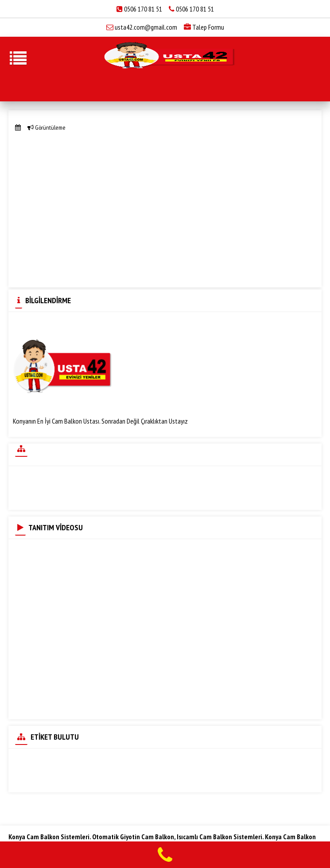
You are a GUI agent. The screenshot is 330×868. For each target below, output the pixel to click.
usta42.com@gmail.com (146, 27)
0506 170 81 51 (144, 9)
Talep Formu (204, 27)
